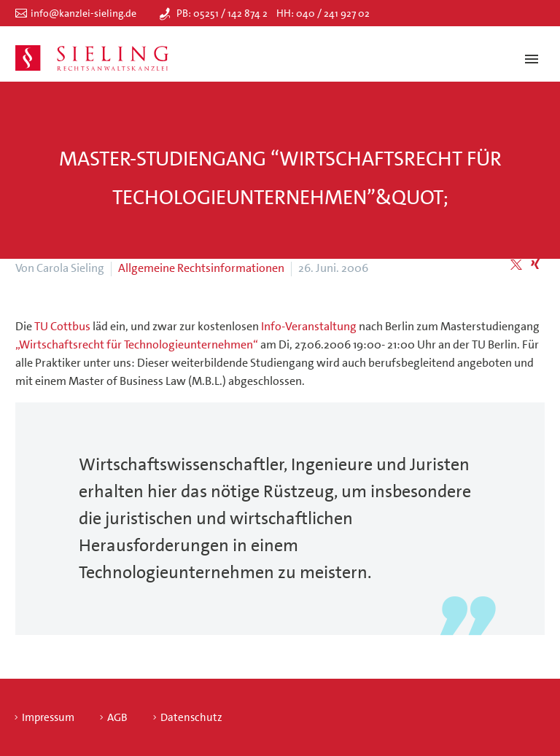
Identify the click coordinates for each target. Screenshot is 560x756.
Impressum (48, 718)
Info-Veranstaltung (309, 326)
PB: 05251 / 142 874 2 (222, 13)
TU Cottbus (63, 326)
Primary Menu (532, 59)
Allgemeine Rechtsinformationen (201, 268)
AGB (117, 718)
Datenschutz (191, 718)
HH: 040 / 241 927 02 (323, 13)
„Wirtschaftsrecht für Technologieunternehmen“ (137, 344)
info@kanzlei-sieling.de (83, 13)
